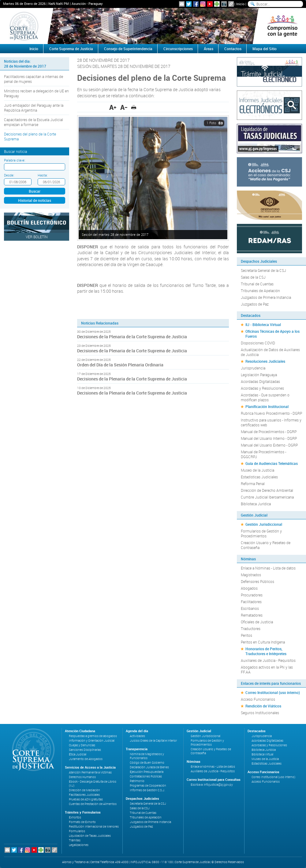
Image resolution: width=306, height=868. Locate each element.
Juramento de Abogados (86, 759)
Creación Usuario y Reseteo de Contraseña (266, 545)
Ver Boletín (37, 237)
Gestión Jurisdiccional (264, 524)
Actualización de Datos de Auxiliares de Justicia (270, 352)
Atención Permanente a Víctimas (90, 772)
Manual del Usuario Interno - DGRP (269, 438)
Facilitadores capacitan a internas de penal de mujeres (34, 79)
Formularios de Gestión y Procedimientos (261, 533)
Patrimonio (137, 781)
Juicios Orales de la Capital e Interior (153, 741)
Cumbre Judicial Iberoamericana (267, 497)
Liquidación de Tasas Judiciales (90, 836)
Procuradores (252, 595)
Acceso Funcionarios (258, 699)
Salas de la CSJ (253, 277)
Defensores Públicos (257, 581)
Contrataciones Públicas (146, 776)
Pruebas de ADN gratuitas (86, 799)
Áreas (209, 49)
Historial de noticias (35, 200)
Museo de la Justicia (257, 470)
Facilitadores (251, 602)
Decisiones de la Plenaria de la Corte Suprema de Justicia (132, 337)
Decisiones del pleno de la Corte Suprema (30, 136)
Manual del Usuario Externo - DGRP (269, 445)
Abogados (249, 588)
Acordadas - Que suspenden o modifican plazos (265, 397)
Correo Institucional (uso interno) (273, 692)
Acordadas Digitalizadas (260, 381)
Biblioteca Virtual (262, 754)
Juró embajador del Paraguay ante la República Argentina (34, 108)
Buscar (35, 191)
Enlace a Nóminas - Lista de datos (268, 568)
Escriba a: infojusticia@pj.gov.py (212, 785)
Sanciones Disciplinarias (85, 750)
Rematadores (252, 615)
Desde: (9, 175)
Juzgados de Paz (255, 304)
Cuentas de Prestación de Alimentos (93, 804)
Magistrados (251, 575)
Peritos (246, 635)
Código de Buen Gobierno (147, 763)
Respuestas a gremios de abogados (93, 736)
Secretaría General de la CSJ (263, 270)
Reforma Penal (253, 484)
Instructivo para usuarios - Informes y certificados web (271, 422)
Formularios (77, 831)
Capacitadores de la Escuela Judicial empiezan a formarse (34, 122)
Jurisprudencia (253, 368)
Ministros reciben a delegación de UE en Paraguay (36, 93)
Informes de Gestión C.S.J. (147, 790)
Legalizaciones (79, 845)
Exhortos (75, 817)
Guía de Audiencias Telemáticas (272, 463)
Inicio (240, 4)
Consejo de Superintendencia (128, 49)
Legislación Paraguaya (259, 375)
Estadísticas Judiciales (259, 477)
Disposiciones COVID (258, 343)
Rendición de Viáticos (263, 706)
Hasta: (43, 175)
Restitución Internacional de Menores (94, 827)
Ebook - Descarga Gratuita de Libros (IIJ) (93, 784)
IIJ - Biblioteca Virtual (263, 325)
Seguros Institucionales (260, 713)
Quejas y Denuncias (82, 745)
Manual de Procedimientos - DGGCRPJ (263, 454)
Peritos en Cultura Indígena (263, 642)
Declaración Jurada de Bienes (149, 767)
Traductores (251, 629)
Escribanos (250, 608)
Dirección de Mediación (84, 790)
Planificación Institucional (267, 406)
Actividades (137, 736)
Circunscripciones (178, 49)
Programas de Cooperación (148, 786)
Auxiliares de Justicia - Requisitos (268, 660)
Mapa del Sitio (265, 49)
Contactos (233, 49)
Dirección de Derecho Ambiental (267, 490)
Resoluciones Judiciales (265, 361)
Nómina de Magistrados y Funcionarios (147, 756)
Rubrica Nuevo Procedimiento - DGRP (271, 413)
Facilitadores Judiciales (84, 795)
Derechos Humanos (82, 777)
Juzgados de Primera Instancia (266, 297)
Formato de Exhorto (82, 822)
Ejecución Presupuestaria (147, 772)
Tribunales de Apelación (260, 291)
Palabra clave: (15, 160)
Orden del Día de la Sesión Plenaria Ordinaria (120, 365)
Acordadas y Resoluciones (262, 388)
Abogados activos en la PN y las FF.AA (267, 670)
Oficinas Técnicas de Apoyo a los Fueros (272, 334)
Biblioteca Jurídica (256, 504)
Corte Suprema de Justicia (71, 49)
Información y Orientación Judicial (92, 741)
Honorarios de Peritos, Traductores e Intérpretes (266, 651)
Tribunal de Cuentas (257, 284)
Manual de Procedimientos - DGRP (269, 432)
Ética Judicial (78, 754)
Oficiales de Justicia (257, 622)
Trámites (75, 840)
